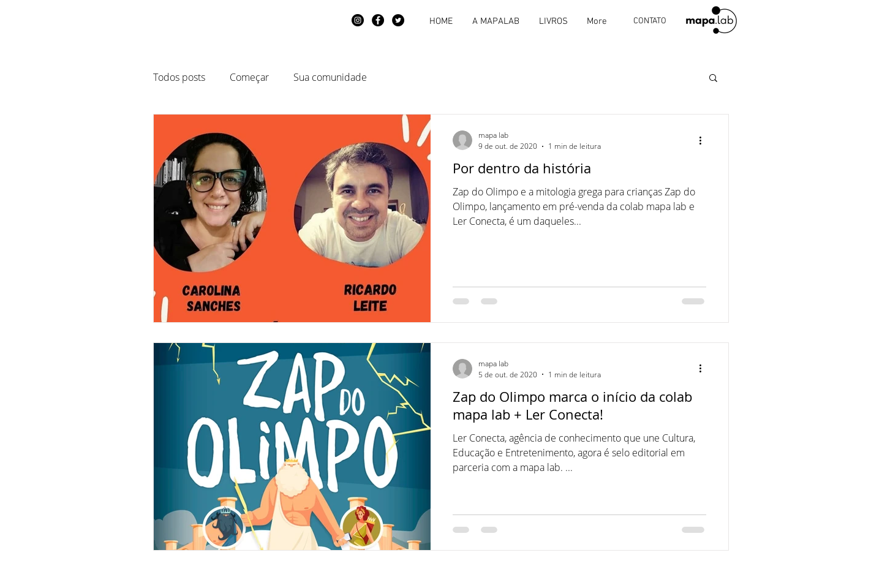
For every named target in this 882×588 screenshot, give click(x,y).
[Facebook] (378, 20)
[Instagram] (358, 20)
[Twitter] (398, 20)
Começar (249, 77)
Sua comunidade (330, 77)
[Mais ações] (704, 140)
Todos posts (179, 77)
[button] (713, 79)
